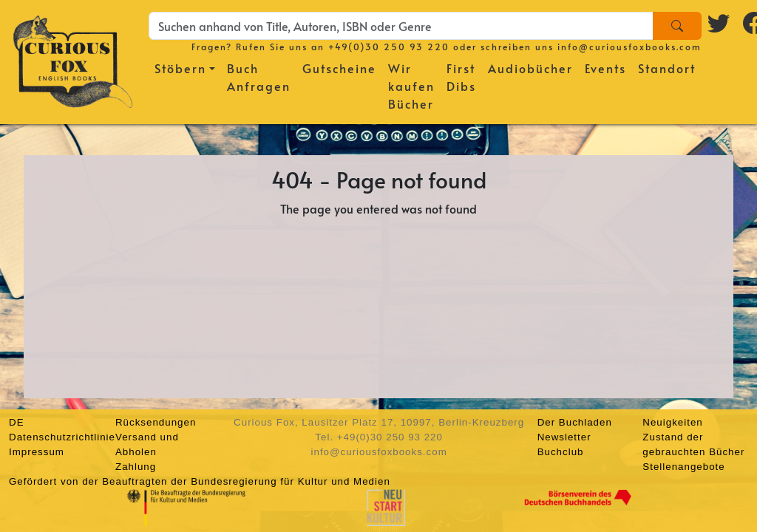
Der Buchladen (575, 422)
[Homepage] (73, 59)
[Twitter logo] (719, 23)
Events (605, 68)
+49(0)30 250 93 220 (389, 47)
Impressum (37, 452)
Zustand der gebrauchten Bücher (693, 444)
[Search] (677, 26)
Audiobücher (530, 68)
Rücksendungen (156, 422)
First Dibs (461, 77)
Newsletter (564, 437)
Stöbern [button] (180, 68)
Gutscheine (339, 68)
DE (17, 422)
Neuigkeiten (672, 422)
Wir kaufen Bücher (411, 86)
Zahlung (136, 467)
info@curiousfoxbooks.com (629, 47)
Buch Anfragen (259, 77)
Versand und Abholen (147, 444)
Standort (667, 68)
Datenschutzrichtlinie (62, 437)
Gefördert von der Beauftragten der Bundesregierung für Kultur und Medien (200, 481)
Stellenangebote (683, 467)
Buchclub (561, 452)
